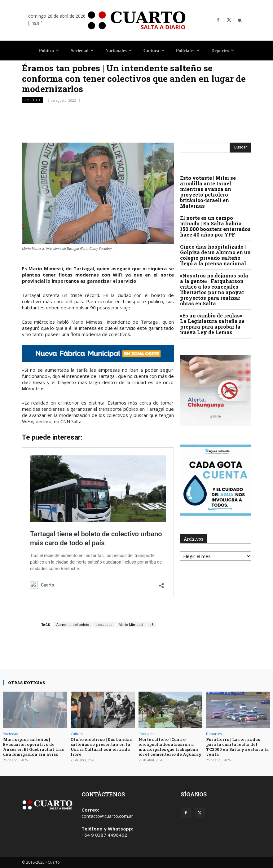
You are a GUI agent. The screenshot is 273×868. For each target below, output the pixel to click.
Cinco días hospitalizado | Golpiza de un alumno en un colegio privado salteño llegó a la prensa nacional (215, 255)
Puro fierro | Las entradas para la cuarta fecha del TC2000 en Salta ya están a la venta (237, 747)
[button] (240, 20)
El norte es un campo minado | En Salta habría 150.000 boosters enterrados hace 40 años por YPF (215, 226)
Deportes (214, 734)
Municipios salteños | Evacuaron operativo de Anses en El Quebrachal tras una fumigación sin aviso (33, 747)
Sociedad (11, 734)
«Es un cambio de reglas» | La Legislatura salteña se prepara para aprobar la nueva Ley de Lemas (212, 324)
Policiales (146, 734)
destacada (104, 625)
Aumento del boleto (73, 625)
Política (33, 100)
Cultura (77, 734)
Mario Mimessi (131, 625)
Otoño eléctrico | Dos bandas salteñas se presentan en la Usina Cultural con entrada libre (101, 747)
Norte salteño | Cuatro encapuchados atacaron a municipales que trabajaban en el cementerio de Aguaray (170, 747)
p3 (151, 625)
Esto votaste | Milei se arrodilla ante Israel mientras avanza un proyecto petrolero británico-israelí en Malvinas (208, 192)
